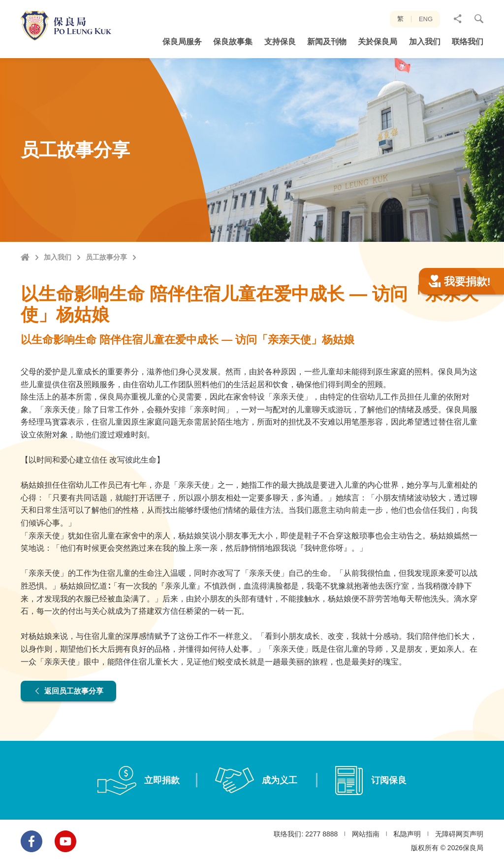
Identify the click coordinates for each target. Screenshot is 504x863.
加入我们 (58, 257)
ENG (426, 19)
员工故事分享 (106, 257)
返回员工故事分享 (71, 691)
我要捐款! (460, 282)
